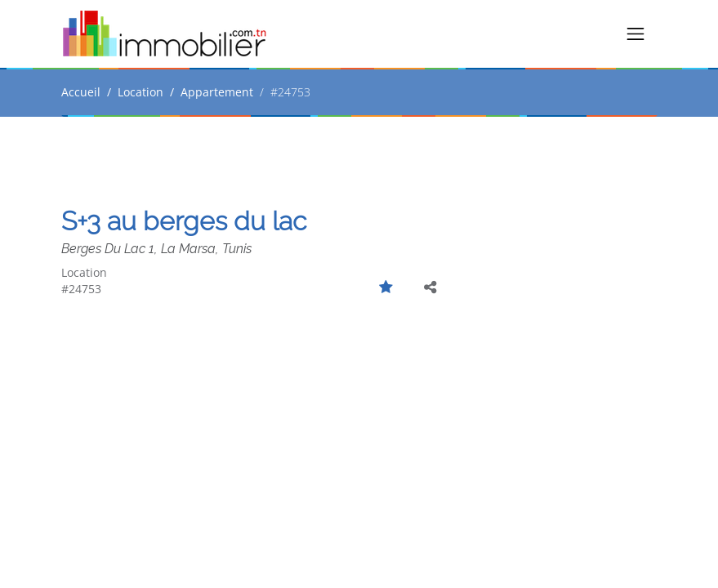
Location (140, 92)
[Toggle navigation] (635, 34)
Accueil (81, 92)
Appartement (217, 92)
